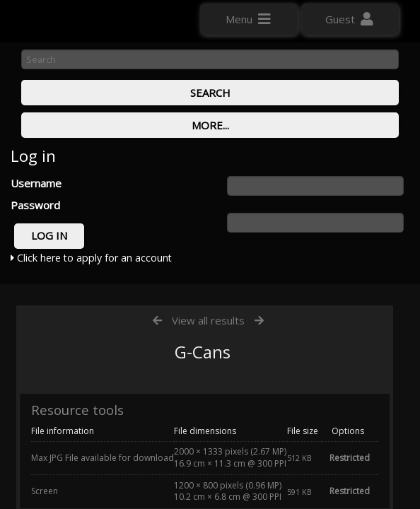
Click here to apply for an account (91, 258)
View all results (208, 320)
